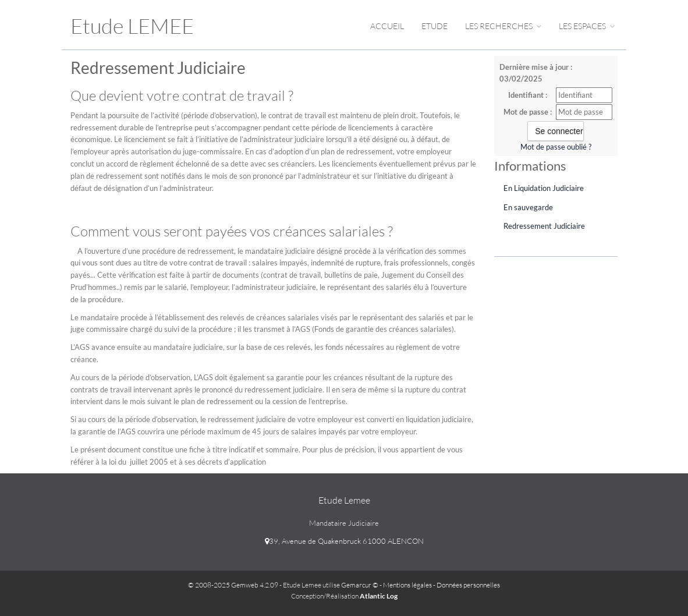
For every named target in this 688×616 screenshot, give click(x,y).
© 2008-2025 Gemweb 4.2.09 (233, 585)
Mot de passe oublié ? (556, 147)
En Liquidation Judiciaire (544, 188)
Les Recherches (503, 26)
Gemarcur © (360, 585)
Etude (435, 26)
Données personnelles (468, 585)
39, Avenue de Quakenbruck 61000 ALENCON (344, 541)
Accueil (387, 26)
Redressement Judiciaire (544, 226)
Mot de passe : (528, 112)
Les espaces (587, 26)
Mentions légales (407, 585)
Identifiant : (528, 95)
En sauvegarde (528, 207)
